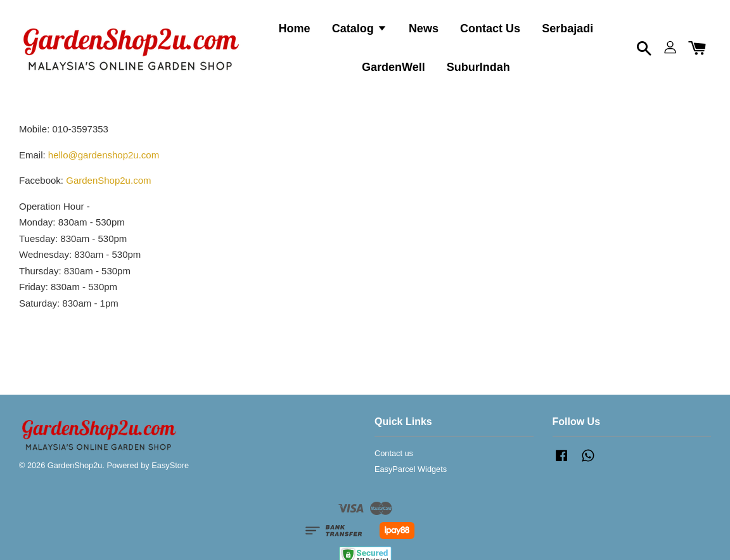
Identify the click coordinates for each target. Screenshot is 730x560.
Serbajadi (567, 29)
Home (295, 29)
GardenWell (394, 67)
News (424, 29)
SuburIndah (478, 67)
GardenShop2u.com (108, 180)
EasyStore (170, 465)
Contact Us (490, 29)
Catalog (360, 29)
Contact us (394, 453)
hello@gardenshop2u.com (104, 155)
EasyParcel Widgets (411, 469)
